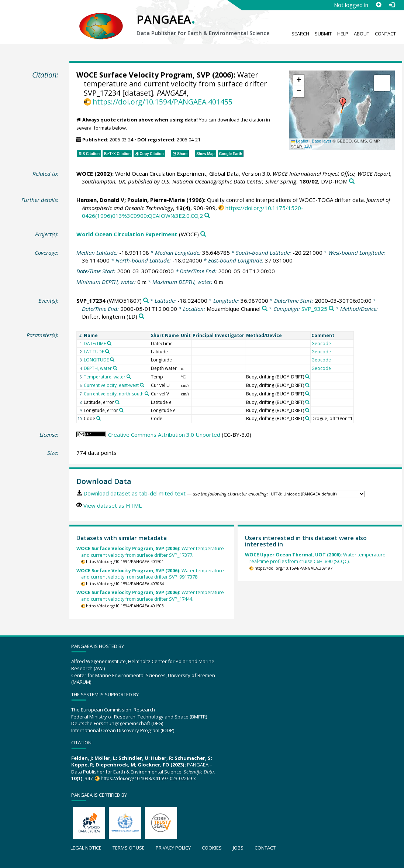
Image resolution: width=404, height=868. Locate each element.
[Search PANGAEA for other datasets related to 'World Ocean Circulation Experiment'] (203, 234)
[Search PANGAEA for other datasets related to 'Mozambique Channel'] (265, 309)
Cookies (212, 848)
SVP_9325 (314, 309)
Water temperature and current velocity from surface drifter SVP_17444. (150, 596)
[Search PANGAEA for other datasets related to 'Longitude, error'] (121, 410)
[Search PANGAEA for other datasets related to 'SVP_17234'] (146, 301)
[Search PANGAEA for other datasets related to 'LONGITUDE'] (112, 360)
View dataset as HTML (113, 505)
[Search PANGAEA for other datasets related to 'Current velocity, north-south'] (147, 394)
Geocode (321, 344)
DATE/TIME (95, 344)
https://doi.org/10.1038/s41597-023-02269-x (148, 778)
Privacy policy (173, 848)
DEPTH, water (98, 368)
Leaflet (300, 141)
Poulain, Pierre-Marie (156, 200)
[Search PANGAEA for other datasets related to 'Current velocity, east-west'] (142, 385)
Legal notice (86, 848)
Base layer (322, 141)
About (362, 34)
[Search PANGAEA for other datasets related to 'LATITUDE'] (107, 351)
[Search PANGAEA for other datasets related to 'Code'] (99, 418)
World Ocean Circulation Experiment (127, 234)
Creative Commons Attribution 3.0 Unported (164, 435)
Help (343, 34)
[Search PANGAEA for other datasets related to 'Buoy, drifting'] (307, 377)
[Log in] (392, 5)
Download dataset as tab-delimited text (134, 493)
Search (300, 34)
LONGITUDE (96, 360)
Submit (323, 34)
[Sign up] (379, 5)
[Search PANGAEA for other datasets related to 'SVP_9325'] (332, 309)
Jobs (238, 848)
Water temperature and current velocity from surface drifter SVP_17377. (150, 552)
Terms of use (129, 848)
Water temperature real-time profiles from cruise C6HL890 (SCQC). (315, 558)
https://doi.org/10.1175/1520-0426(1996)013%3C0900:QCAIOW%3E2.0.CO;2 (193, 212)
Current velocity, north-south (114, 394)
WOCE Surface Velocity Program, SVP (143, 75)
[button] (343, 103)
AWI (308, 147)
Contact (385, 34)
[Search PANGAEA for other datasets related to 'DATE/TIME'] (109, 343)
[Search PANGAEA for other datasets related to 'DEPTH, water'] (115, 368)
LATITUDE (94, 352)
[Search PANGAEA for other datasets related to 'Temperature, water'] (129, 377)
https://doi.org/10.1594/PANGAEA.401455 (163, 102)
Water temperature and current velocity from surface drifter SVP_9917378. (150, 574)
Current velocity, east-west (111, 385)
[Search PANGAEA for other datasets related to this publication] (352, 181)
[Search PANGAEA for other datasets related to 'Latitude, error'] (117, 402)
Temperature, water (105, 377)
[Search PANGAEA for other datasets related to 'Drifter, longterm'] (141, 317)
